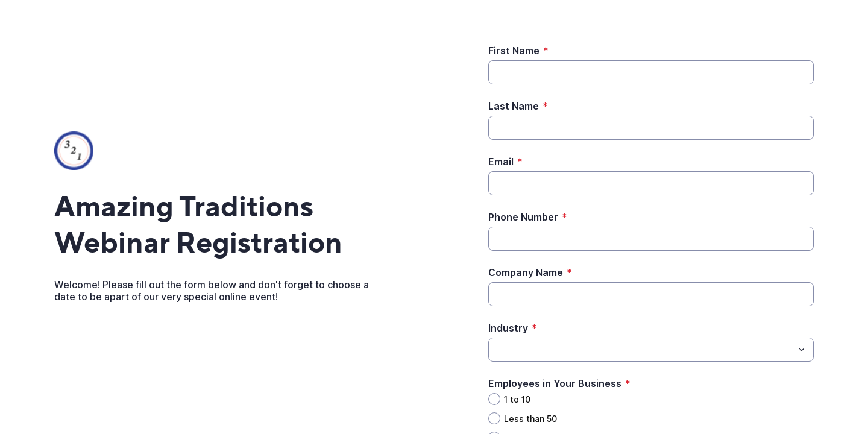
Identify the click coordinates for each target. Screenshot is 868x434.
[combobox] (651, 350)
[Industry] (495, 350)
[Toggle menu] (802, 350)
